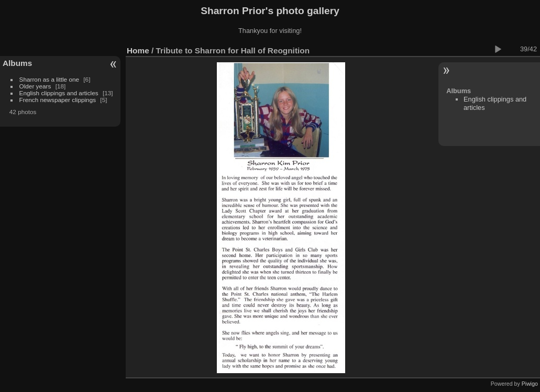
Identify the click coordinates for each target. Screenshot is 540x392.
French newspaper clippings (58, 100)
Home (138, 51)
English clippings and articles (59, 93)
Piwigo (530, 384)
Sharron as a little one (49, 79)
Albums (17, 63)
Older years (35, 86)
